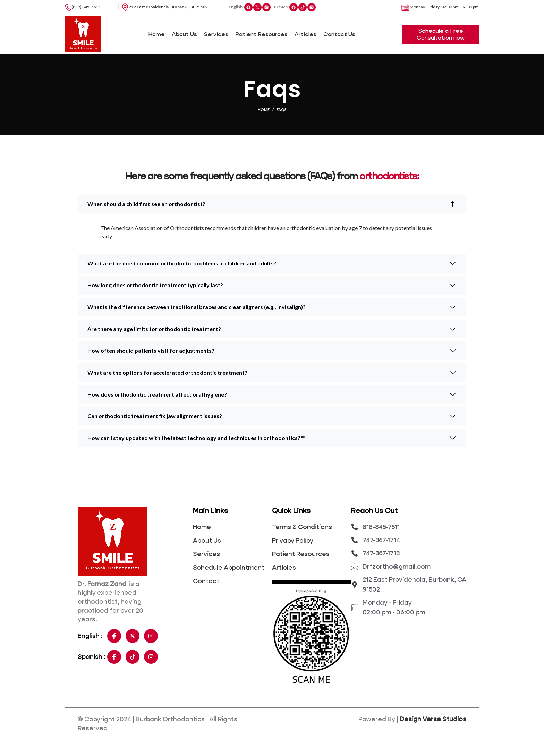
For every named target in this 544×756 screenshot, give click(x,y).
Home (264, 122)
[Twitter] (133, 653)
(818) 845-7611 (83, 7)
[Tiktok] (133, 673)
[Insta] (151, 653)
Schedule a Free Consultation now (441, 41)
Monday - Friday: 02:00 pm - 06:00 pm (440, 7)
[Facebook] (114, 653)
